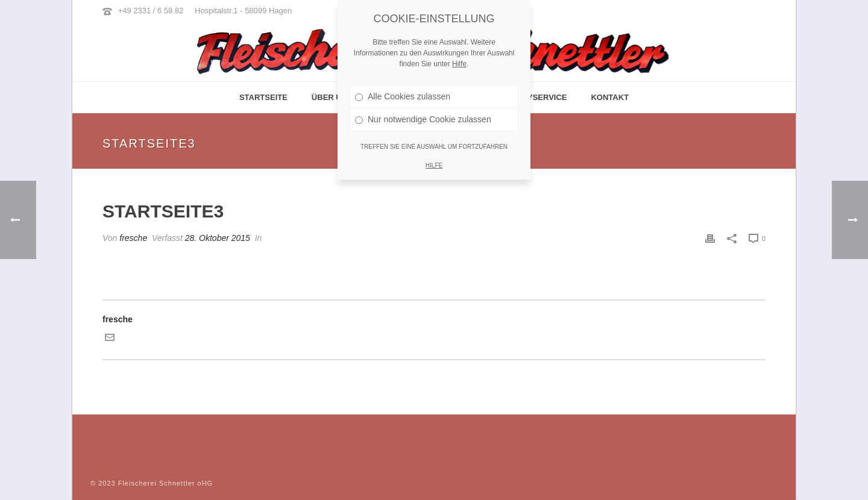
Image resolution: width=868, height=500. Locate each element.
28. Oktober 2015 (218, 238)
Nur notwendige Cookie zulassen (423, 119)
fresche (133, 238)
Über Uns (332, 97)
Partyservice (537, 97)
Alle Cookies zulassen (403, 96)
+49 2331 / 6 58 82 (151, 11)
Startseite (263, 97)
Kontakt (610, 97)
